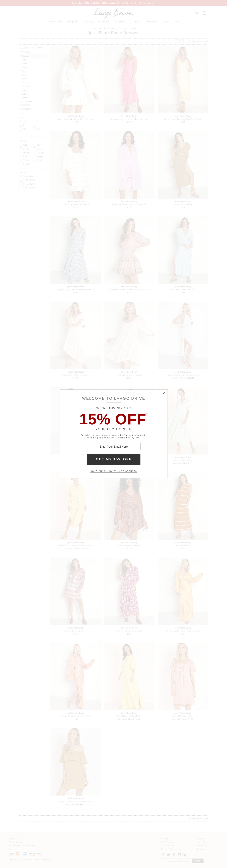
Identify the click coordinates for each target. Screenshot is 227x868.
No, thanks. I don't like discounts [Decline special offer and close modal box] (114, 471)
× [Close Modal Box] (164, 394)
